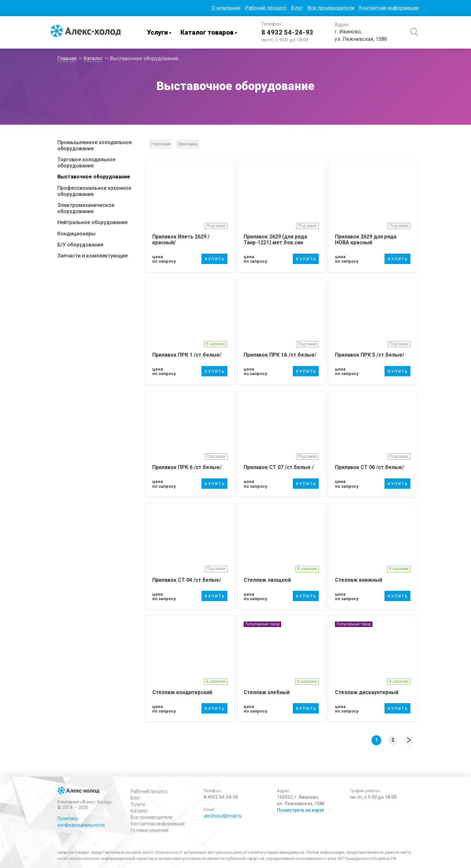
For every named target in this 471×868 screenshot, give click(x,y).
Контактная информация (389, 8)
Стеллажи (161, 144)
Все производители (331, 8)
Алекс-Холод (86, 32)
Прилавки (188, 144)
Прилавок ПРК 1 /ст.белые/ (187, 355)
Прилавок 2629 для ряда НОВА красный (366, 240)
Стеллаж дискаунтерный (367, 692)
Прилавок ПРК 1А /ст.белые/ (280, 355)
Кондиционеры (76, 234)
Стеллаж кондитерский (182, 692)
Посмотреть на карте (300, 810)
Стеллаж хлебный (267, 692)
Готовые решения (149, 830)
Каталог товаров (208, 32)
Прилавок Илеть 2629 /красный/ (181, 240)
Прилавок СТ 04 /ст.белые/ (187, 580)
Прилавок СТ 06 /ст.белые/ (369, 467)
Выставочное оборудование (94, 177)
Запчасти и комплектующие (92, 256)
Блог (297, 8)
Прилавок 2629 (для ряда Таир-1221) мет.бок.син (275, 240)
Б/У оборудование (80, 245)
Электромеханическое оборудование (86, 208)
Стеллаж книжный (359, 580)
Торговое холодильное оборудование (86, 163)
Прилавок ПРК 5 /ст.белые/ (370, 355)
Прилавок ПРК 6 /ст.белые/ (187, 467)
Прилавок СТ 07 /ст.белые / (279, 467)
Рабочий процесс (266, 8)
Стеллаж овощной (267, 580)
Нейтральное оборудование (92, 222)
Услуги (159, 32)
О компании (226, 8)
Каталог (139, 811)
